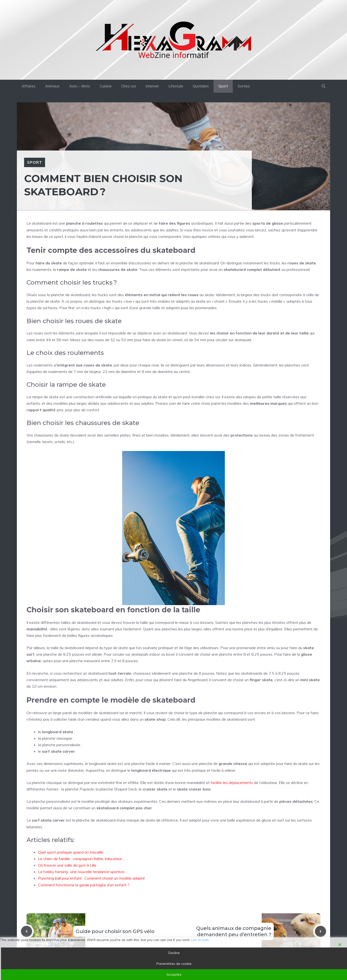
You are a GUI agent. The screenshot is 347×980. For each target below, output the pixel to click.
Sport (223, 86)
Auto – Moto (80, 86)
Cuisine (106, 86)
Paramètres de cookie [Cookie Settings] (174, 964)
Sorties (244, 86)
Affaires (29, 86)
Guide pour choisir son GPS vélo (115, 931)
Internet (152, 86)
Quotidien (201, 86)
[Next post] (320, 931)
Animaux (52, 86)
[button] (324, 86)
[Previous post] (27, 931)
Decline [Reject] (174, 953)
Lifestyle (176, 86)
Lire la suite (200, 940)
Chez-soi (129, 86)
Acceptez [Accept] (174, 974)
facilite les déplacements (232, 783)
